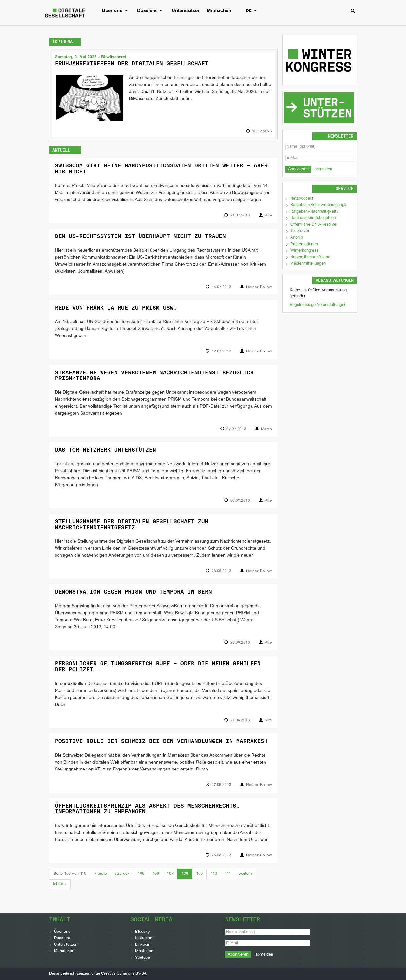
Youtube (143, 958)
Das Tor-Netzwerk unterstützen (105, 450)
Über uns (116, 11)
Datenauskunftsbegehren (313, 218)
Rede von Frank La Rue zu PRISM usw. (116, 308)
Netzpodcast (302, 199)
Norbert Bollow (259, 287)
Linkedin (143, 945)
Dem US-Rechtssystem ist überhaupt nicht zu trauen (140, 236)
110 (214, 874)
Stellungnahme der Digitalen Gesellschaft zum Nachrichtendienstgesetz (132, 524)
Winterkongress (304, 251)
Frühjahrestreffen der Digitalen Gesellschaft (132, 63)
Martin (266, 429)
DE (253, 11)
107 (170, 874)
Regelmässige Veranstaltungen (318, 305)
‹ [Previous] (122, 874)
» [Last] (60, 884)
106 (156, 874)
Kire (268, 216)
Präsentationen (304, 244)
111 (228, 874)
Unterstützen (186, 11)
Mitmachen (219, 11)
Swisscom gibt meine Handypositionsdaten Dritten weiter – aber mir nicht (161, 168)
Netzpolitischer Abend (310, 257)
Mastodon (144, 951)
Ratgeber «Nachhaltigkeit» (314, 212)
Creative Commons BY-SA (124, 974)
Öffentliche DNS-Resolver (314, 225)
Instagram (144, 938)
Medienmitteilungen (308, 264)
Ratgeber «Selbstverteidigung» (318, 205)
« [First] (101, 874)
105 (141, 874)
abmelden (323, 169)
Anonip (297, 238)
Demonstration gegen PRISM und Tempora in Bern (133, 592)
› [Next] (246, 874)
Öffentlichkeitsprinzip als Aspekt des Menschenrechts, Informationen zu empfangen (147, 809)
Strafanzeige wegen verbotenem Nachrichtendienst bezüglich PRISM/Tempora (154, 375)
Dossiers (151, 11)
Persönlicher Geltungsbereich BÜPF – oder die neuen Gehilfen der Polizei (158, 666)
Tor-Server (300, 231)
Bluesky (143, 932)
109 (199, 874)
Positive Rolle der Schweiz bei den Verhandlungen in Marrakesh (161, 741)
